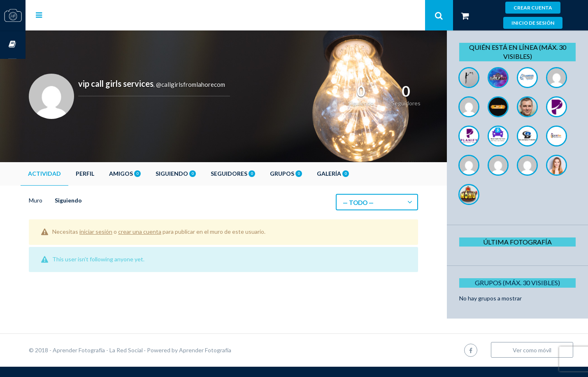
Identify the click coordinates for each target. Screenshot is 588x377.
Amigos (150, 173)
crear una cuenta (165, 232)
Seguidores (258, 173)
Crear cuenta (533, 8)
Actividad (70, 173)
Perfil (110, 173)
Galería (358, 173)
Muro (61, 200)
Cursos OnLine (13, 45)
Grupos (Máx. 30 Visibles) (520, 312)
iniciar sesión (121, 232)
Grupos (311, 173)
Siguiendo (201, 173)
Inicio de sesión (533, 23)
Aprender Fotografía (231, 360)
